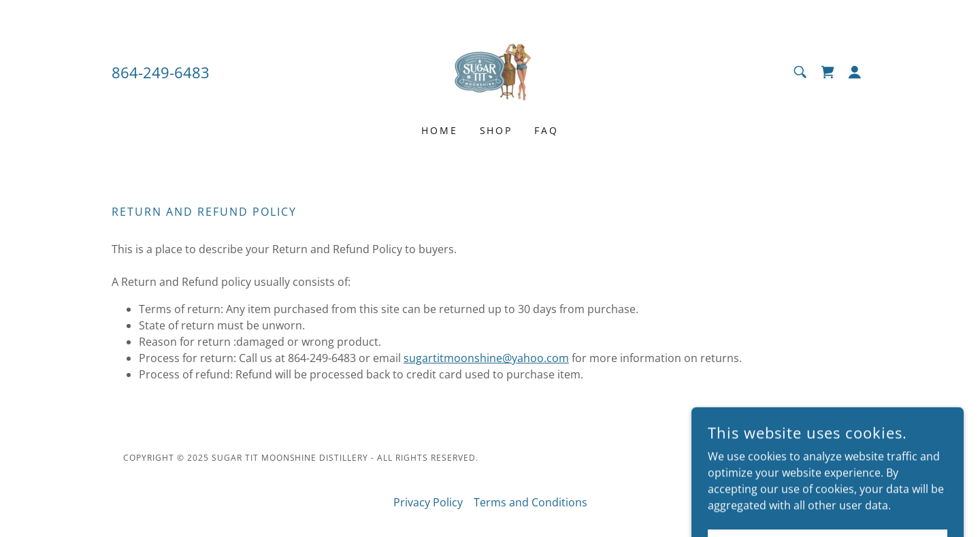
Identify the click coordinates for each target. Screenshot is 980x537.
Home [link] (440, 130)
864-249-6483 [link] (161, 72)
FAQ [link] (546, 130)
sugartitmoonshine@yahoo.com (486, 358)
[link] (490, 71)
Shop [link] (496, 130)
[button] (855, 72)
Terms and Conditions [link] (530, 502)
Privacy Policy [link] (428, 502)
